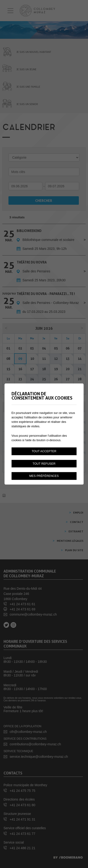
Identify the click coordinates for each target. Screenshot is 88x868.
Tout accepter (44, 451)
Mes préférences (44, 476)
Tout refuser (44, 463)
